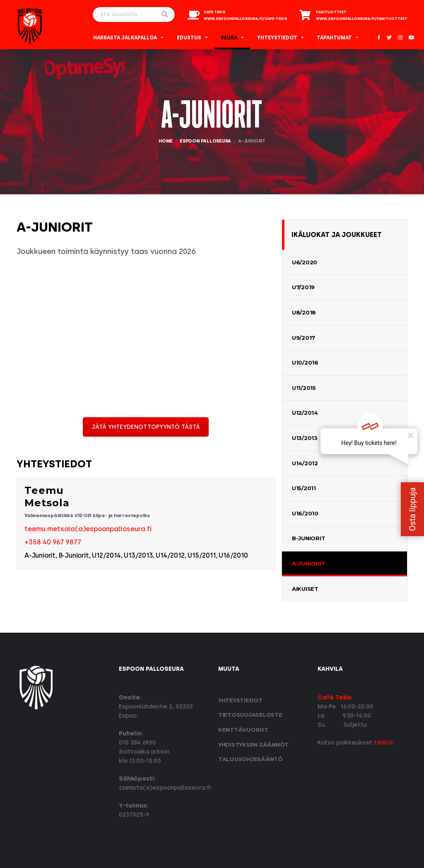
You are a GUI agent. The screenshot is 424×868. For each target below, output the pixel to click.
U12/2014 (305, 413)
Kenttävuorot (243, 730)
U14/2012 (305, 463)
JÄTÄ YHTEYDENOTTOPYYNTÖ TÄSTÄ (146, 427)
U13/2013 (305, 438)
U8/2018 (304, 312)
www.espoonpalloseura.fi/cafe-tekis (246, 19)
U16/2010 (305, 513)
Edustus (189, 38)
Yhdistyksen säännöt (253, 745)
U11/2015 (304, 388)
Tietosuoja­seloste (250, 715)
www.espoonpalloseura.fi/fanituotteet (362, 19)
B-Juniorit (308, 538)
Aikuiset (305, 589)
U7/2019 (303, 287)
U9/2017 (304, 338)
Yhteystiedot (277, 38)
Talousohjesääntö (251, 759)
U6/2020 (305, 262)
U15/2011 (304, 488)
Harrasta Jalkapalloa (125, 38)
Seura (229, 38)
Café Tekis (335, 698)
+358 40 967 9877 (53, 542)
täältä (383, 743)
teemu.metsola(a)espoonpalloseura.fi (88, 529)
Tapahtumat (334, 38)
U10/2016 (305, 363)
